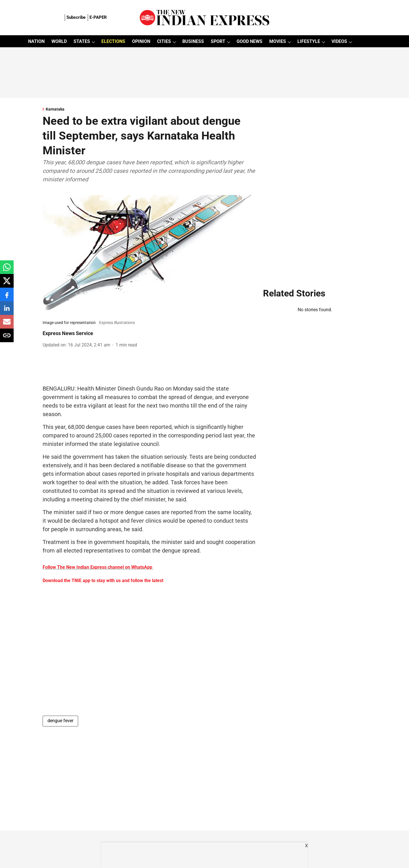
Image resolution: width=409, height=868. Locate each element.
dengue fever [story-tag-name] (60, 721)
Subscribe (76, 17)
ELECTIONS (113, 41)
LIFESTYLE (309, 41)
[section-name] (149, 109)
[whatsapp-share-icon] (7, 270)
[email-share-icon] (7, 325)
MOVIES (278, 41)
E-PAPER (98, 17)
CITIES (164, 41)
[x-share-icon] (7, 284)
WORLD (59, 41)
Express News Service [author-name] (68, 333)
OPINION (141, 41)
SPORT (218, 41)
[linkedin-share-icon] (7, 311)
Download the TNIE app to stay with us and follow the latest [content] (103, 581)
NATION (36, 41)
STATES (82, 41)
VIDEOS (339, 41)
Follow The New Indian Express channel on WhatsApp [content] (97, 567)
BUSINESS (193, 41)
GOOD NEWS (250, 41)
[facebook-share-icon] (7, 297)
